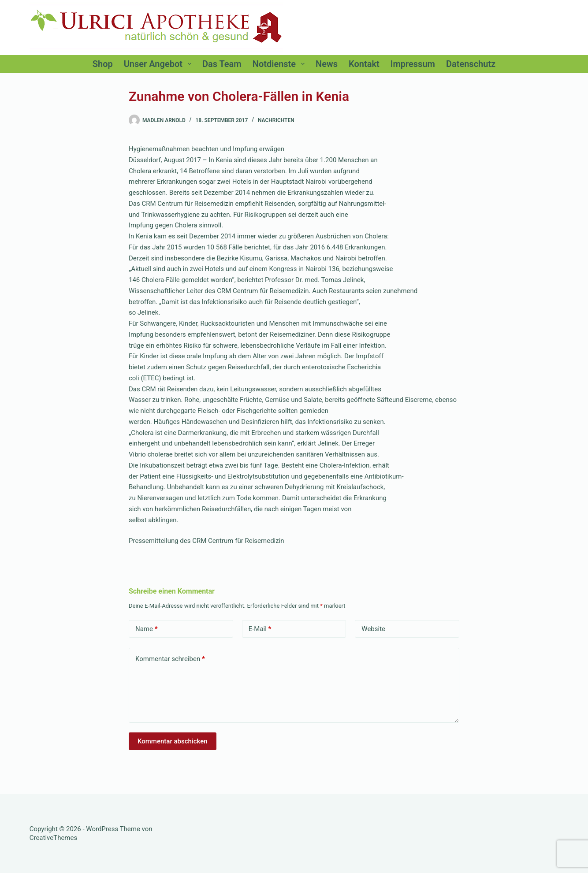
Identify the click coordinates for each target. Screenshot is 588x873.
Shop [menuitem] (103, 64)
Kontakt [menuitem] (364, 64)
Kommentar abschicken (173, 741)
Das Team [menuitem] (222, 64)
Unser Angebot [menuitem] (159, 64)
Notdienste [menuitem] (280, 64)
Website (373, 629)
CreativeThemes (54, 838)
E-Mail (260, 629)
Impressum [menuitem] (413, 64)
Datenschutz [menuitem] (471, 64)
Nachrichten (276, 120)
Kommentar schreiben (170, 659)
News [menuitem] (327, 64)
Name (147, 629)
